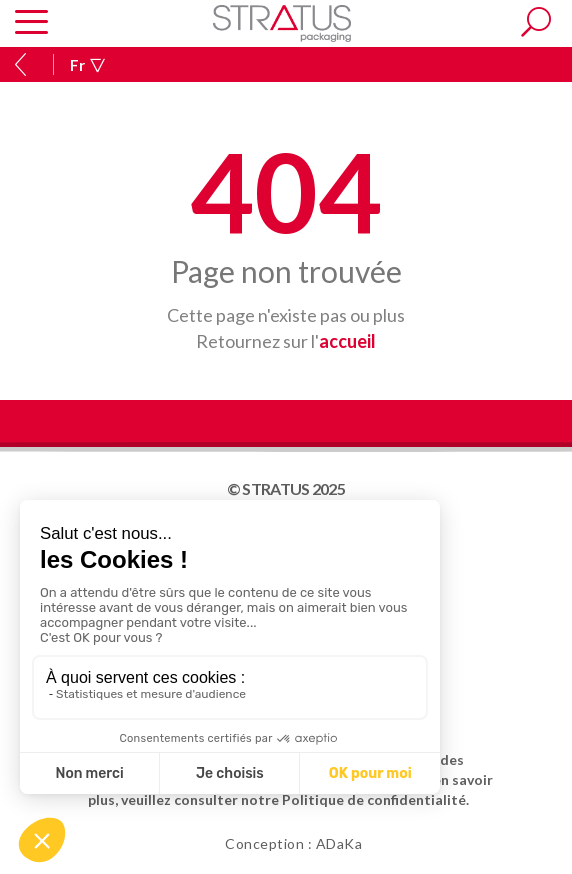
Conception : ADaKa (293, 843)
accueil (347, 341)
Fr (87, 65)
